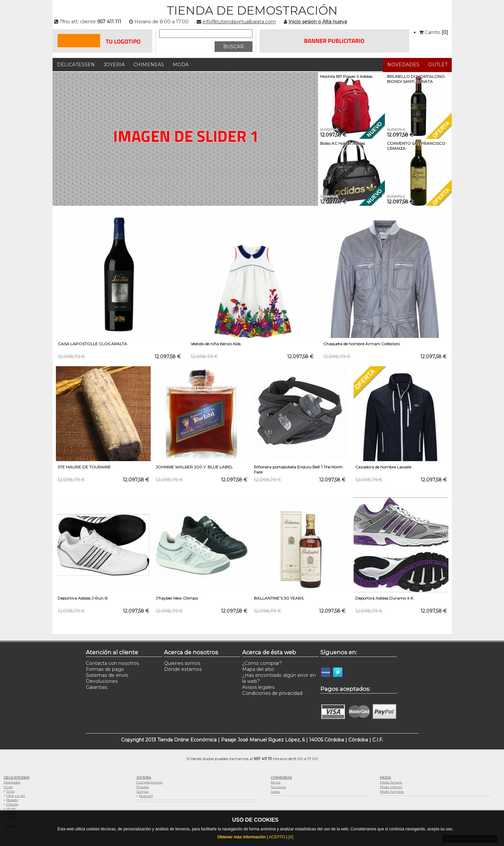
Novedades (403, 65)
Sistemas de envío (107, 675)
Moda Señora (391, 782)
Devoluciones (102, 681)
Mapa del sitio (258, 669)
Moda (181, 65)
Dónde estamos (183, 669)
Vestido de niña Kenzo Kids (216, 344)
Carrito (434, 32)
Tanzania (278, 787)
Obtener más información (241, 837)
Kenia (276, 782)
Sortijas (142, 792)
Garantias (96, 687)
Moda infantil (391, 787)
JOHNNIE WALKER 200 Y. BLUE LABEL (194, 467)
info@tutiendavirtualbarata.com (239, 22)
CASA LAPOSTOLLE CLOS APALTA (92, 344)
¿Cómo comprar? (262, 663)
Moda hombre (392, 792)
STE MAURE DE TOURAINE (84, 467)
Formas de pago (105, 669)
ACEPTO (277, 837)
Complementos (149, 782)
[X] (291, 837)
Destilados (12, 782)
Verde (11, 809)
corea (275, 792)
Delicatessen (76, 65)
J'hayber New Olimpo (177, 598)
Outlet (438, 65)
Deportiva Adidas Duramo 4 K (384, 598)
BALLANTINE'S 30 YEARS (279, 598)
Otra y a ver (16, 796)
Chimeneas (149, 65)
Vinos (8, 787)
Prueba (143, 787)
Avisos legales (258, 687)
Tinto (10, 791)
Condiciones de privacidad (272, 693)
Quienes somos (182, 663)
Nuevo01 (146, 796)
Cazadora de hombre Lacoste (383, 467)
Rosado (12, 800)
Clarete (12, 804)
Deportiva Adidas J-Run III (83, 598)
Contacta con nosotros (112, 663)
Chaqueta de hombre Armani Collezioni (362, 344)
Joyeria (114, 65)
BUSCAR (234, 47)
